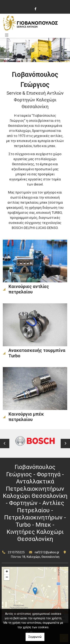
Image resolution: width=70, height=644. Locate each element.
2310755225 (16, 552)
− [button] (7, 577)
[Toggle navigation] (7, 35)
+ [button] (7, 572)
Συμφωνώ (35, 637)
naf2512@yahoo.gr (47, 552)
